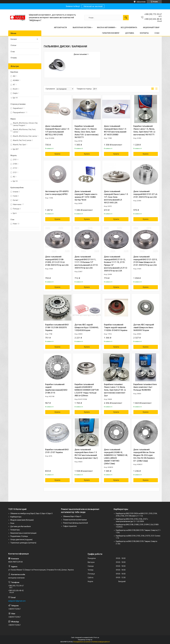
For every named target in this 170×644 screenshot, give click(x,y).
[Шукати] (126, 18)
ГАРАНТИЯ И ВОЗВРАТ (111, 33)
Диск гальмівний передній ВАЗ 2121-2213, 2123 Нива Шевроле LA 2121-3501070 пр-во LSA (145, 261)
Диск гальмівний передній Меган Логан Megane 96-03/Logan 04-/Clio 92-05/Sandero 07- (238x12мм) (144, 455)
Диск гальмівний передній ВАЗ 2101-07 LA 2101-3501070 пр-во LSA (145, 194)
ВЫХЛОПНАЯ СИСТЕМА (82, 28)
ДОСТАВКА (130, 33)
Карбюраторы (16, 517)
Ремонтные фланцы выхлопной (75, 523)
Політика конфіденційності (101, 642)
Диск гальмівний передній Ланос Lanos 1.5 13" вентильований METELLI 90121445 (57, 130)
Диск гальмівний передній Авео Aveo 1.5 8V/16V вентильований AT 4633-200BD (115, 130)
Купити (57, 154)
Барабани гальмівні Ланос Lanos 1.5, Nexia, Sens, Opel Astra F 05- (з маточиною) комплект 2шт (115, 390)
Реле (12, 523)
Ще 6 (15, 213)
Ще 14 (15, 98)
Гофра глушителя (70, 526)
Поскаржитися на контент (82, 642)
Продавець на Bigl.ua (85, 640)
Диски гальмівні (80, 54)
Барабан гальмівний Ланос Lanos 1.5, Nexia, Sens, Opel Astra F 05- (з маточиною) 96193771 (144, 130)
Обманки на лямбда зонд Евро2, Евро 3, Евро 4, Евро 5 (31, 513)
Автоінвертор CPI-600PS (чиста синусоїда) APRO (57, 193)
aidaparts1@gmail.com (17, 601)
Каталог (14, 39)
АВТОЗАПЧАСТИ (60, 28)
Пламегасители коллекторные (75, 520)
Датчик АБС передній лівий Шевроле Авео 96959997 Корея (144, 327)
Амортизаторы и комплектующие (23, 533)
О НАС (157, 33)
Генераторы (15, 530)
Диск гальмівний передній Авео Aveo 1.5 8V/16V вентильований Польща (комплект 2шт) (86, 454)
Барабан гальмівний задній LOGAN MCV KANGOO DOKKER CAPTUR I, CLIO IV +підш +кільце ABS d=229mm (87, 390)
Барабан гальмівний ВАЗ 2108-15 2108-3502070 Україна (57, 327)
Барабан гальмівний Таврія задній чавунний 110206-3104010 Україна (116, 327)
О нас (13, 52)
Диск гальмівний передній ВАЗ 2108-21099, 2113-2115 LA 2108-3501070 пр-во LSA (57, 261)
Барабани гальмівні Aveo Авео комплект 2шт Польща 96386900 (145, 387)
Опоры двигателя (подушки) (21, 540)
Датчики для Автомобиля (21, 526)
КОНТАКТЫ (144, 33)
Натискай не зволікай (93, 6)
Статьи (13, 45)
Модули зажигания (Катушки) (22, 520)
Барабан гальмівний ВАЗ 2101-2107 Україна (57, 451)
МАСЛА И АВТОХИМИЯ (106, 28)
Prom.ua (96, 638)
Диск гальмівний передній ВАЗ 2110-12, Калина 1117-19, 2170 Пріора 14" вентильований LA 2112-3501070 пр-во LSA (116, 264)
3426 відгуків (141, 2)
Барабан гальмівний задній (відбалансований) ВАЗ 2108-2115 (56, 389)
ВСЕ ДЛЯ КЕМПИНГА (129, 28)
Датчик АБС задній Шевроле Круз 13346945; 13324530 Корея (87, 327)
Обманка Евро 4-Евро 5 (72, 516)
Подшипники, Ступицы (19, 536)
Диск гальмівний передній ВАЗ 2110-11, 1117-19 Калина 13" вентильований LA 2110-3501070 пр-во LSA (86, 262)
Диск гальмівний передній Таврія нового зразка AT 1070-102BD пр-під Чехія (86, 196)
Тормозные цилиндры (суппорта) (23, 543)
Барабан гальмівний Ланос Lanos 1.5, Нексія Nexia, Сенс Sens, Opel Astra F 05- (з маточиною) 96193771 (87, 132)
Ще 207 (16, 149)
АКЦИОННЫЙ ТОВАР (151, 28)
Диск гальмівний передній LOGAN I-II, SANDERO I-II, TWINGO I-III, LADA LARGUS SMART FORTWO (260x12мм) (116, 457)
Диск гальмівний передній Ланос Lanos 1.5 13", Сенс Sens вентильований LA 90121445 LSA (116, 197)
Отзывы (14, 58)
